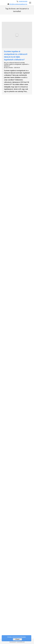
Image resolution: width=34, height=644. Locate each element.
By (8, 68)
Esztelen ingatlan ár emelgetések (13, 64)
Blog (5, 63)
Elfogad (17, 639)
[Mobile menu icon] (30, 3)
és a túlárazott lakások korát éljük (16, 63)
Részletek (23, 637)
